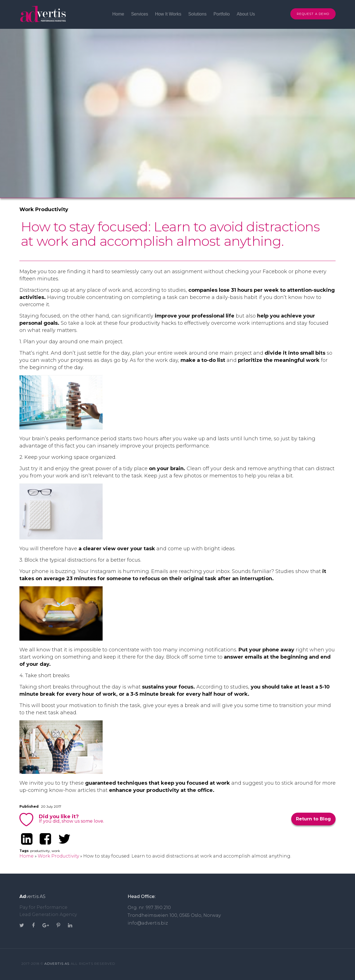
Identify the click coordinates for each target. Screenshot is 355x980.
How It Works (168, 14)
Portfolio (222, 14)
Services (140, 14)
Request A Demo (313, 14)
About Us (246, 14)
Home (118, 14)
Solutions (197, 14)
